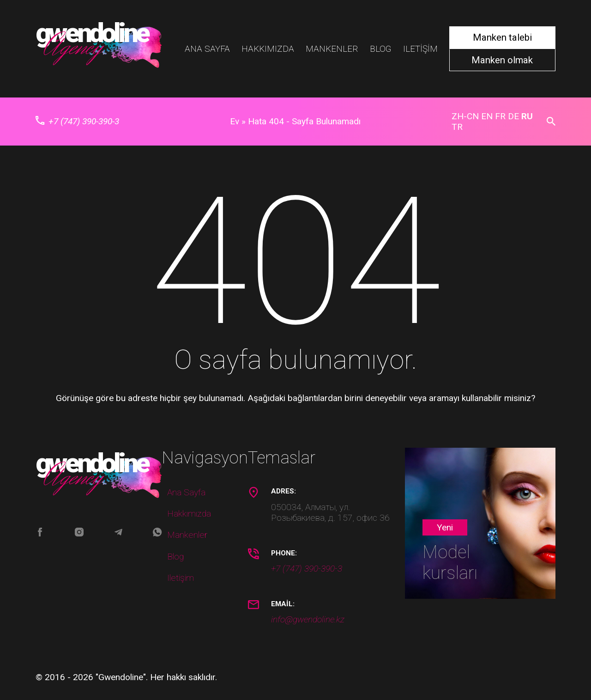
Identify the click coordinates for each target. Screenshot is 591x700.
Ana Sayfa (207, 49)
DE (513, 116)
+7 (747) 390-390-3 (78, 121)
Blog (381, 49)
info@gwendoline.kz (308, 619)
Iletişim (420, 49)
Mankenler (332, 49)
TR (457, 127)
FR (500, 116)
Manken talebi (502, 37)
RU (527, 116)
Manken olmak (502, 60)
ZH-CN (465, 116)
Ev (235, 121)
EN (487, 116)
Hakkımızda (268, 49)
